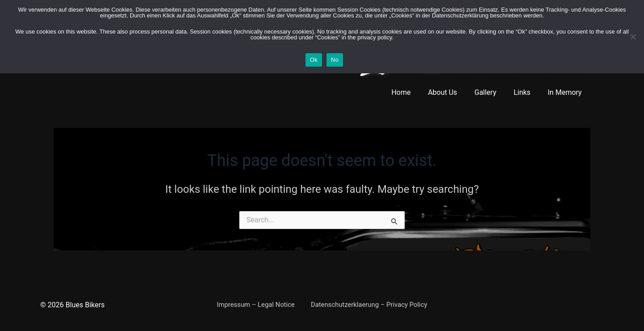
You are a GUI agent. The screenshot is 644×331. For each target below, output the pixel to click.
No (335, 60)
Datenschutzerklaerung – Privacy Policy (367, 305)
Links (526, 92)
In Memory (566, 92)
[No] (633, 37)
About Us (453, 92)
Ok (314, 60)
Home (414, 92)
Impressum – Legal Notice (255, 305)
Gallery (493, 92)
